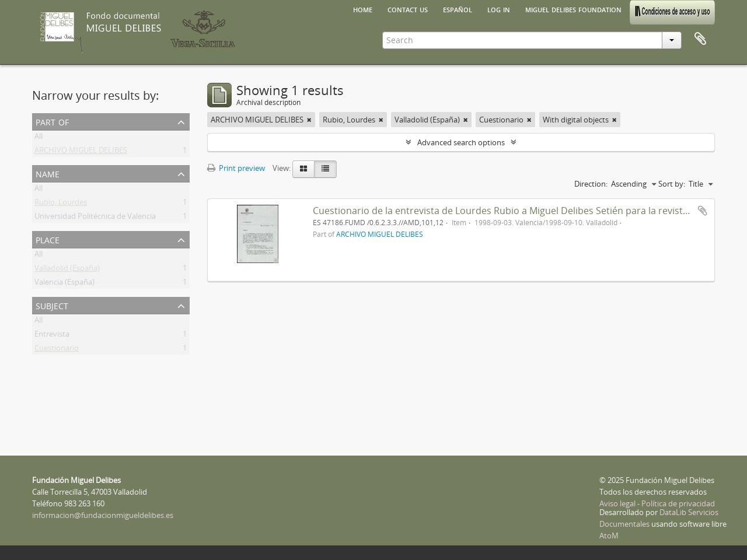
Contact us (408, 9)
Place (48, 239)
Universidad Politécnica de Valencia (95, 218)
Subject (52, 305)
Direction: (591, 184)
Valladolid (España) (67, 270)
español (458, 9)
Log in (499, 9)
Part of (52, 121)
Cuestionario (57, 350)
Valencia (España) (64, 284)
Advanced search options (461, 142)
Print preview (236, 168)
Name (48, 173)
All (39, 138)
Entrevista (52, 336)
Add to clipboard (703, 211)
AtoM (609, 535)
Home (363, 9)
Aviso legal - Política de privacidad (657, 503)
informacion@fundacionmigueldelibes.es (103, 515)
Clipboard (700, 39)
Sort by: (672, 184)
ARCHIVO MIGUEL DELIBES (81, 152)
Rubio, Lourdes (61, 204)
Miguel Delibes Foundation (573, 9)
